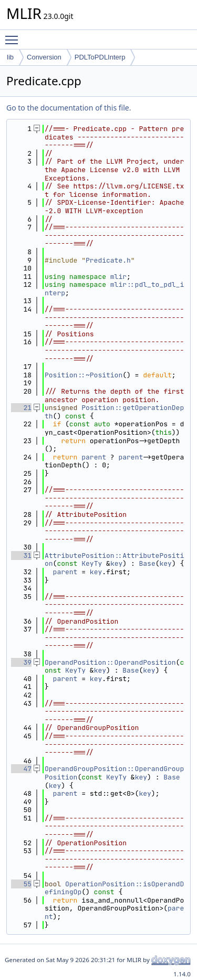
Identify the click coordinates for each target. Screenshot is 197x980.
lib (10, 57)
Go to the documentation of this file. (69, 108)
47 (21, 769)
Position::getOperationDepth (114, 412)
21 (21, 408)
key (116, 563)
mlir (118, 277)
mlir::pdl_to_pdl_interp (114, 289)
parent (94, 457)
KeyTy (92, 563)
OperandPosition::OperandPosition (110, 662)
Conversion (44, 57)
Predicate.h (108, 260)
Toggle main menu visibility (14, 35)
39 (21, 662)
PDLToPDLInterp (100, 57)
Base (147, 563)
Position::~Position (84, 375)
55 (21, 884)
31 (21, 556)
